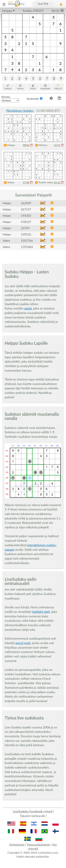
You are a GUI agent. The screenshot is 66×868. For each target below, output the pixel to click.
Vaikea (8, 183)
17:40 (28, 182)
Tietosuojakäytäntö (38, 844)
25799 (25, 228)
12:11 (59, 145)
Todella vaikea (43, 183)
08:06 (28, 145)
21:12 (59, 182)
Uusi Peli (43, 4)
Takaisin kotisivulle (33, 816)
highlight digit (41, 612)
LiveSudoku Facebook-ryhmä (33, 811)
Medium (40, 145)
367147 (26, 209)
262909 (26, 203)
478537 (26, 222)
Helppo (7, 11)
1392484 (27, 247)
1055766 (27, 241)
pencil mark (23, 643)
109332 (26, 234)
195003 (26, 216)
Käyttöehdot (17, 844)
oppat (28, 308)
